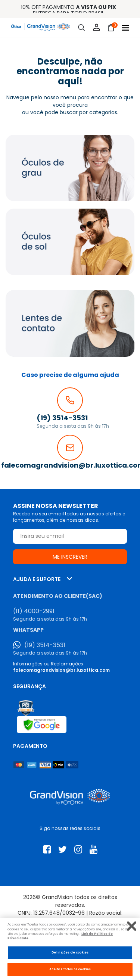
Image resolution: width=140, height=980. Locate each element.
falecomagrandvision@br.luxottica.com (61, 670)
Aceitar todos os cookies (70, 969)
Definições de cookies (70, 952)
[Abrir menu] (125, 28)
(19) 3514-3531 (45, 645)
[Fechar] (132, 926)
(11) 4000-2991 (34, 611)
